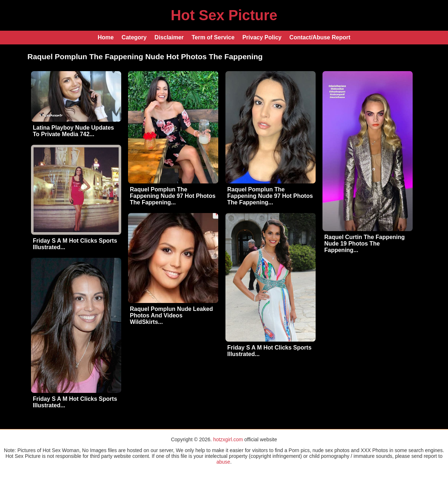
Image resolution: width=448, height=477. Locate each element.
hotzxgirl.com (228, 439)
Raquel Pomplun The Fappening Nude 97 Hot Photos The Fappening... (173, 196)
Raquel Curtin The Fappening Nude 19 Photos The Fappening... (364, 244)
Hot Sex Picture (224, 15)
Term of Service (213, 37)
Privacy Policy (262, 37)
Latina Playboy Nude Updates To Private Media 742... (73, 131)
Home (106, 37)
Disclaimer (169, 37)
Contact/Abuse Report (320, 37)
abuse (223, 462)
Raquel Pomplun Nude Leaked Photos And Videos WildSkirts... (171, 315)
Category (134, 37)
